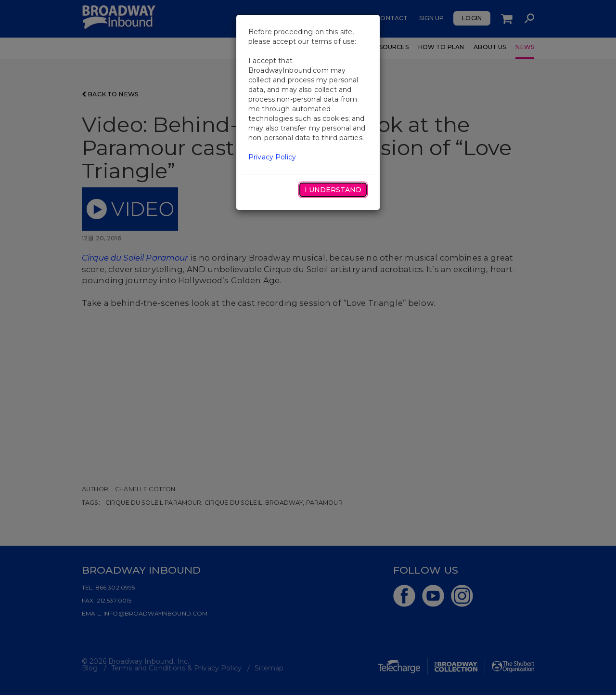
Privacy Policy (272, 157)
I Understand (333, 190)
